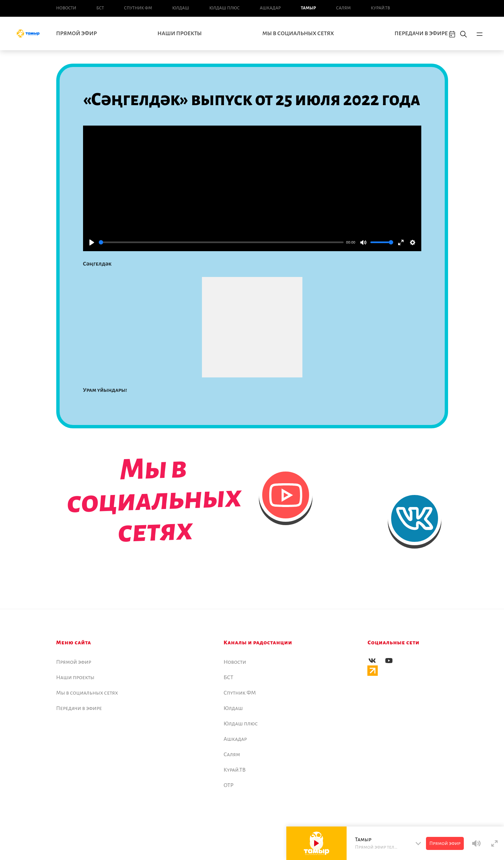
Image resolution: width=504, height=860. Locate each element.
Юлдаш (181, 8)
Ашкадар (270, 8)
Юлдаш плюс (225, 8)
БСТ (100, 8)
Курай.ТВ (380, 8)
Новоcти (66, 8)
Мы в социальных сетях (298, 33)
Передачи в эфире (421, 33)
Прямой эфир (77, 33)
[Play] (92, 242)
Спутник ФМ (138, 8)
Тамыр (308, 8)
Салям (344, 8)
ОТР (229, 785)
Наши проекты (179, 33)
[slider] (221, 242)
